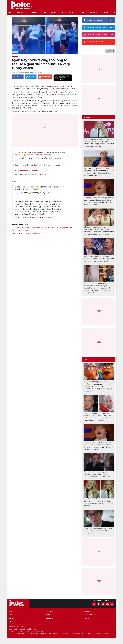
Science (105, 12)
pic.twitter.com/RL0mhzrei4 (27, 171)
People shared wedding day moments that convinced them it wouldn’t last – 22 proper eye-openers (98, 531)
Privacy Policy (32, 633)
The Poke (21, 5)
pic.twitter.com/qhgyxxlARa (39, 155)
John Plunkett (17, 72)
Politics (21, 12)
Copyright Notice (59, 633)
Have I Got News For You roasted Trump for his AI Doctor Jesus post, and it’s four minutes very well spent (99, 259)
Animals (93, 12)
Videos (54, 12)
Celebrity (34, 12)
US (114, 12)
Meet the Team (103, 633)
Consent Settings (45, 633)
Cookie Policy (20, 633)
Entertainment (68, 12)
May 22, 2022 (59, 158)
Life (44, 12)
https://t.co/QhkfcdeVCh (34, 214)
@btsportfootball (33, 234)
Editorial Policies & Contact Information (81, 633)
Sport (82, 12)
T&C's (11, 633)
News (10, 12)
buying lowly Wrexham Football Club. (59, 89)
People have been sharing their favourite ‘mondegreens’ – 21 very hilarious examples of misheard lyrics (97, 474)
